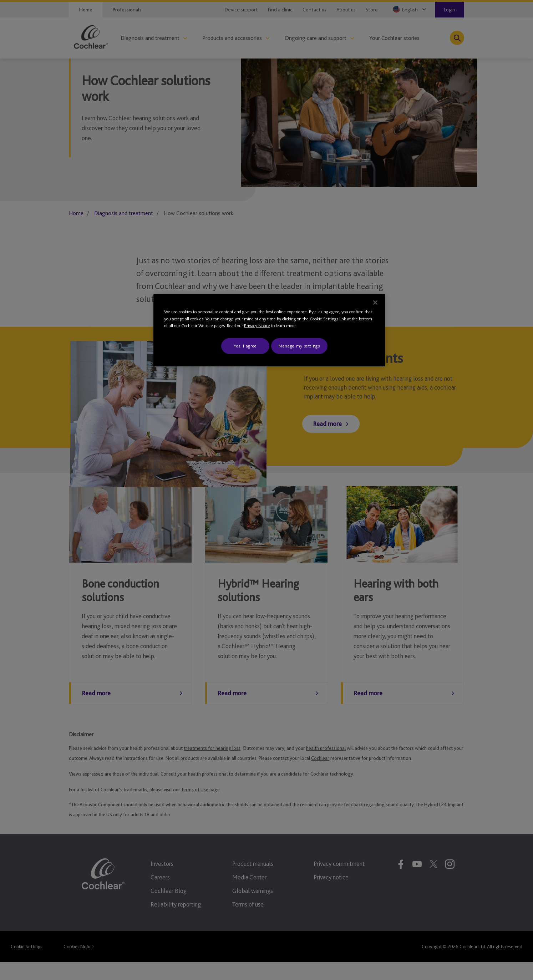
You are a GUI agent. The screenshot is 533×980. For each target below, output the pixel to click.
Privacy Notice (257, 326)
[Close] (375, 303)
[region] (269, 330)
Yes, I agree (245, 346)
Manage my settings (299, 346)
